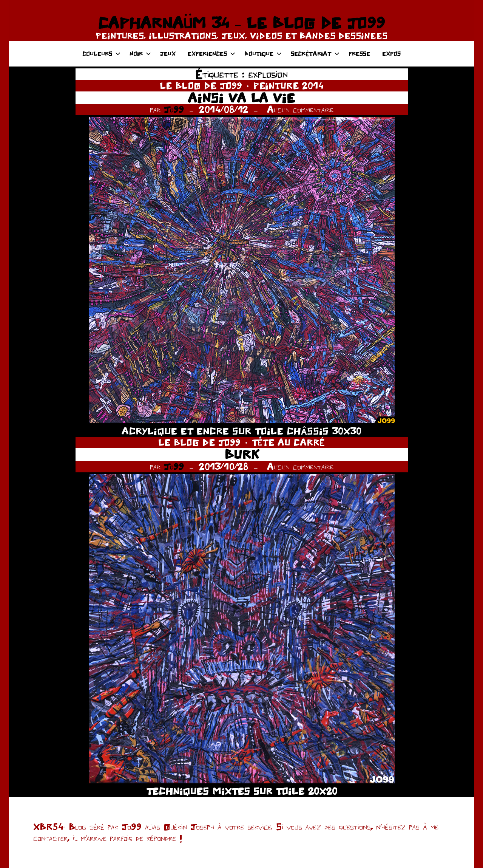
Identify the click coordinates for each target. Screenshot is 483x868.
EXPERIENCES (211, 53)
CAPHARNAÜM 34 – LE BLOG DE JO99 (241, 23)
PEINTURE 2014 (288, 86)
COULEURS (101, 53)
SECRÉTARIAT (315, 53)
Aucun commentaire (300, 109)
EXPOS (391, 53)
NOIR (140, 53)
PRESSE (359, 53)
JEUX (168, 53)
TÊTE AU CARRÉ (288, 442)
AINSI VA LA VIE (241, 98)
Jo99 (174, 109)
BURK (242, 454)
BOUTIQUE (263, 53)
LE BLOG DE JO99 (201, 86)
